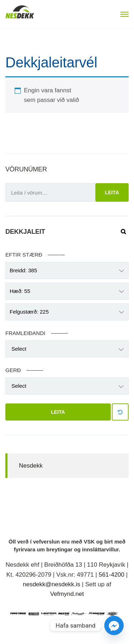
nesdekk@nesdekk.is (52, 584)
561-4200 (111, 575)
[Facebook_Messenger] (114, 625)
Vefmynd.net (67, 594)
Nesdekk (31, 466)
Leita (112, 192)
